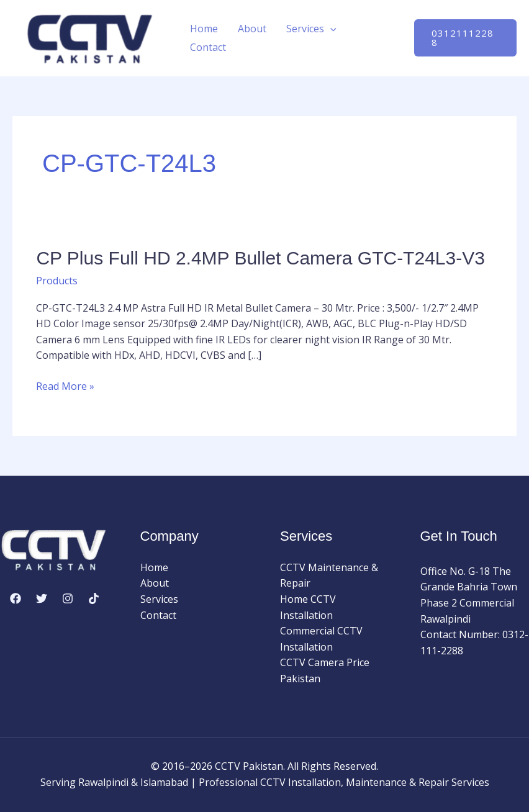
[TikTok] (94, 598)
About (252, 29)
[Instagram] (68, 598)
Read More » (65, 387)
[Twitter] (42, 598)
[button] (330, 29)
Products (57, 281)
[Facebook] (16, 598)
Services (311, 29)
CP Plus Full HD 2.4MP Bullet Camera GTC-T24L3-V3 (260, 258)
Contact (208, 47)
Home (204, 29)
